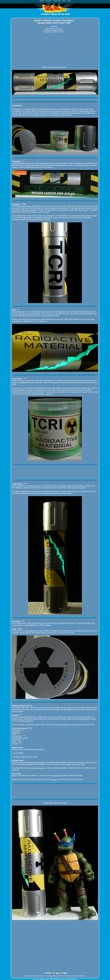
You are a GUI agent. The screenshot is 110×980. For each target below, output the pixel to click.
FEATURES (49, 1)
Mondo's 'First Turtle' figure (75, 764)
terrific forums (58, 776)
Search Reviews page (37, 768)
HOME (69, 1)
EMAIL (64, 1)
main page (53, 779)
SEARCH (43, 1)
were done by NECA (89, 762)
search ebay (26, 757)
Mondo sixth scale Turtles (36, 762)
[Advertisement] (54, 49)
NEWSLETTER (57, 1)
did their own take (27, 764)
